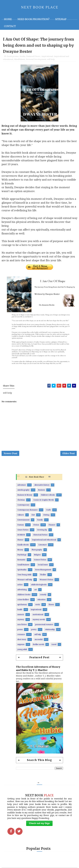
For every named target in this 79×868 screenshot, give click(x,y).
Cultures (21, 516)
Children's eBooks (48, 497)
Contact (10, 26)
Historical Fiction (40, 536)
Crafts (48, 511)
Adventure (22, 487)
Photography (37, 551)
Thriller (43, 576)
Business (41, 492)
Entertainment (23, 521)
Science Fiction (40, 561)
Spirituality (22, 571)
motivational (38, 616)
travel (54, 646)
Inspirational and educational (44, 541)
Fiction (36, 526)
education (41, 601)
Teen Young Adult (24, 576)
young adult (22, 651)
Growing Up (42, 531)
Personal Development (36, 60)
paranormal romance (44, 626)
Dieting (46, 516)
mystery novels (39, 621)
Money (20, 551)
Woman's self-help (25, 581)
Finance (52, 526)
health (20, 611)
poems (20, 631)
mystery (21, 621)
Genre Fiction (23, 531)
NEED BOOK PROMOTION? (34, 19)
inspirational (47, 57)
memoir (21, 616)
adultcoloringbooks (39, 586)
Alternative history (42, 487)
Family (40, 521)
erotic (38, 606)
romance (21, 636)
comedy (43, 596)
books (22, 57)
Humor (20, 541)
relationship (50, 631)
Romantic (21, 561)
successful (39, 641)
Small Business (23, 566)
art (36, 591)
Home (8, 19)
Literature (42, 546)
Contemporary (23, 506)
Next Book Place (36, 478)
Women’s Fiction (46, 581)
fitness (51, 606)
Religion (37, 556)
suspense (21, 646)
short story (22, 641)
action (20, 586)
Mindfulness (20, 60)
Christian (21, 501)
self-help (51, 60)
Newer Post (10, 455)
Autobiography (23, 492)
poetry (34, 631)
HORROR (21, 536)
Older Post (69, 455)
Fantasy (21, 526)
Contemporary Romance (27, 511)
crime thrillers (23, 601)
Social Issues (43, 566)
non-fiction (22, 626)
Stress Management (43, 571)
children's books (24, 596)
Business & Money (25, 497)
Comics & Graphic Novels (44, 501)
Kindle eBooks (23, 546)
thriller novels (39, 646)
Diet (33, 516)
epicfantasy (22, 606)
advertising (22, 591)
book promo (13, 57)
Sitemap (61, 19)
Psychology (22, 556)
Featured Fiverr (33, 57)
